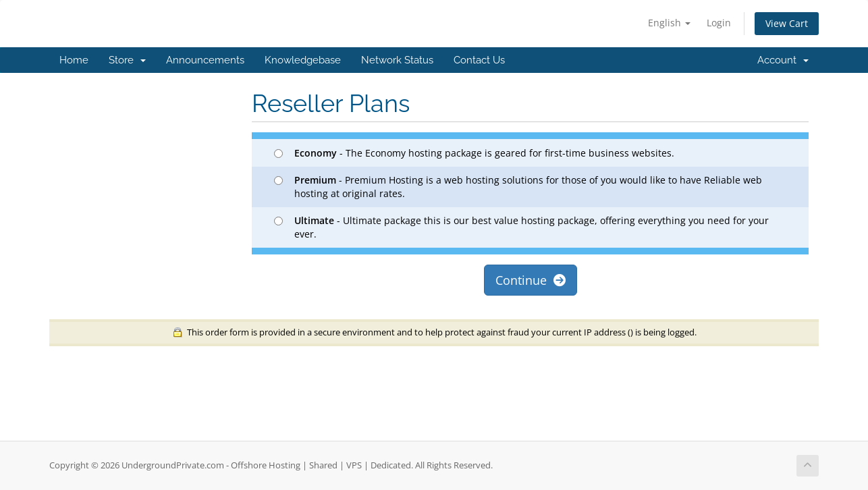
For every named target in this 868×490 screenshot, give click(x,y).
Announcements (205, 60)
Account (783, 60)
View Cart (787, 23)
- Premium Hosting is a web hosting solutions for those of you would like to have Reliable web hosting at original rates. (518, 187)
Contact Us (479, 60)
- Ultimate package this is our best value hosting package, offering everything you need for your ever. (521, 227)
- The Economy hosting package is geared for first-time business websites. (474, 153)
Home (74, 60)
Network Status (397, 60)
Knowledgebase (303, 60)
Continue (531, 280)
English (669, 23)
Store (127, 60)
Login (719, 23)
